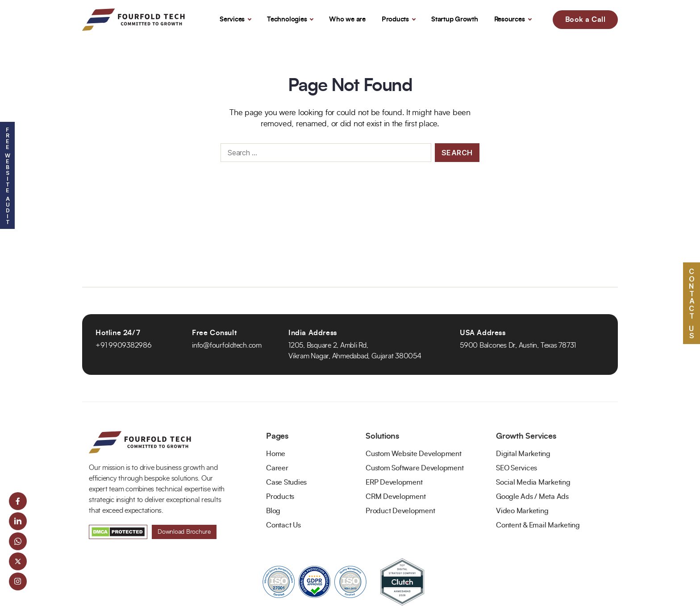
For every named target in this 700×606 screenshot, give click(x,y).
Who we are (347, 19)
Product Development (400, 511)
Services (232, 19)
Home (276, 454)
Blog (273, 511)
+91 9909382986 (124, 345)
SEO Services (517, 468)
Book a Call (585, 20)
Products (395, 19)
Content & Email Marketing (538, 525)
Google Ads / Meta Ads (532, 497)
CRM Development (396, 497)
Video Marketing (522, 511)
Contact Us (283, 525)
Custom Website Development (414, 454)
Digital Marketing (523, 454)
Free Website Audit (7, 175)
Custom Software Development (415, 468)
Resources (510, 19)
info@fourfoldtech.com (227, 345)
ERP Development (394, 482)
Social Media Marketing (533, 482)
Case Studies (286, 482)
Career (277, 468)
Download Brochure (184, 532)
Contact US (692, 303)
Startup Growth (455, 19)
